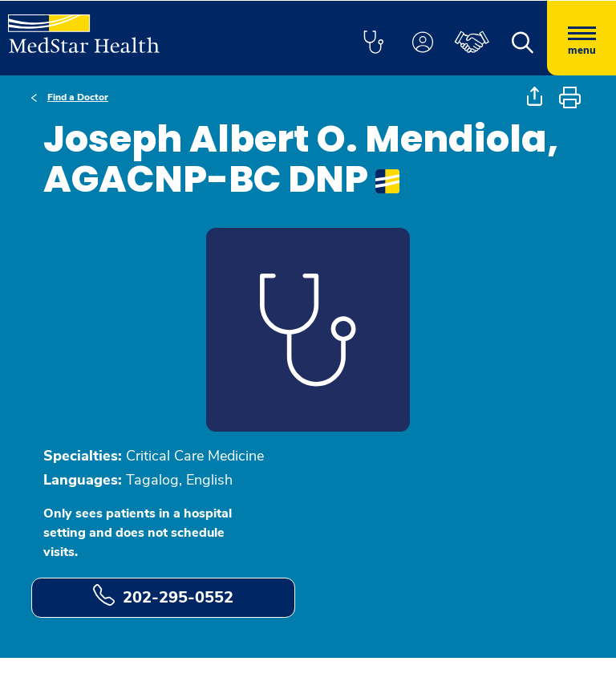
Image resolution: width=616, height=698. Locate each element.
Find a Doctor (78, 97)
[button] (373, 43)
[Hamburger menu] (582, 38)
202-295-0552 (163, 596)
